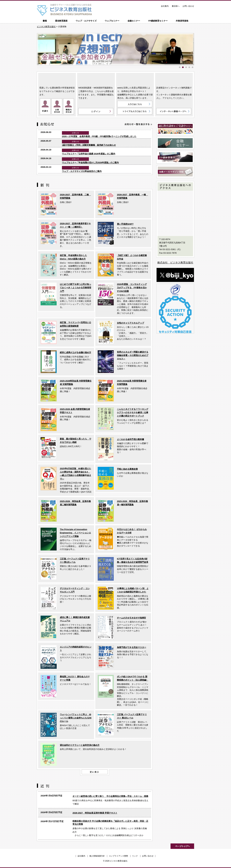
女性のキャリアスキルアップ (130, 323)
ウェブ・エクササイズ (86, 21)
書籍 (45, 21)
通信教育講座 (61, 21)
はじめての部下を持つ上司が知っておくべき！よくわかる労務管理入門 (75, 288)
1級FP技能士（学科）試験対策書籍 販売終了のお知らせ (89, 145)
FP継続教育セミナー (158, 21)
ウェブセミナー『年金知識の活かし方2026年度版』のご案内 (90, 163)
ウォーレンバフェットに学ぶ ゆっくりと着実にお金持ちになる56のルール (76, 718)
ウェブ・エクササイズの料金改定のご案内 (82, 171)
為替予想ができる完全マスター (132, 647)
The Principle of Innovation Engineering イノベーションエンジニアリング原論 (75, 533)
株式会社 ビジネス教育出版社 (175, 263)
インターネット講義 (174, 79)
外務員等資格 (182, 21)
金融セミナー (134, 21)
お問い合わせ (188, 6)
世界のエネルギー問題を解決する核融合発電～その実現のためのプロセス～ (133, 355)
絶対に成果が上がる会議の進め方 (75, 352)
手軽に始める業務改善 (127, 469)
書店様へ (176, 6)
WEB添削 (96, 79)
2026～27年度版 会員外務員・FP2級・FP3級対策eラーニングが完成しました (99, 136)
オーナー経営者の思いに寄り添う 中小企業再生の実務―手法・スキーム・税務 (110, 796)
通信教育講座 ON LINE (57, 79)
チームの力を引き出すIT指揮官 (131, 618)
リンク (135, 856)
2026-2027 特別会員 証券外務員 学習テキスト (95, 813)
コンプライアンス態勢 (118, 856)
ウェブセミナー (112, 21)
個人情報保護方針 (97, 856)
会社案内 (165, 6)
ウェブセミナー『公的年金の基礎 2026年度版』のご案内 (89, 154)
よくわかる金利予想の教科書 (130, 439)
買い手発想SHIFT (125, 224)
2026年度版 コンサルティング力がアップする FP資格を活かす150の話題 (132, 288)
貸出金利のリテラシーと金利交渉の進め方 (80, 745)
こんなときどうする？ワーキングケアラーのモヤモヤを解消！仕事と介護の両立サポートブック (133, 413)
